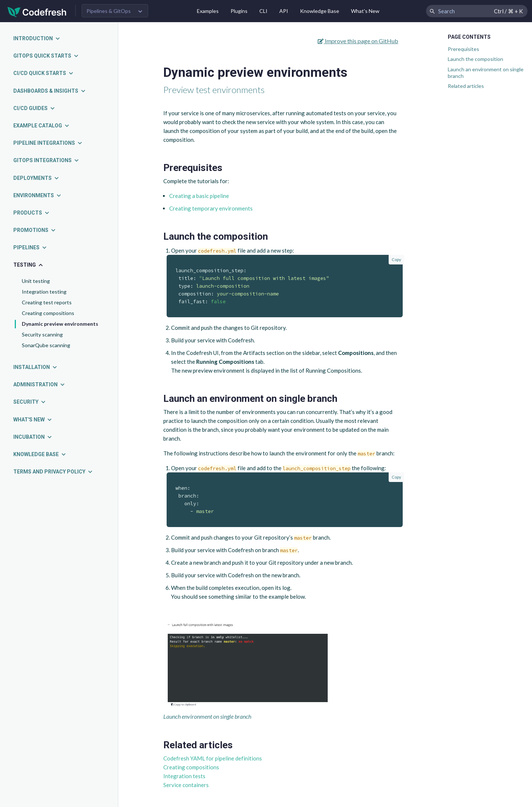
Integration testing (44, 292)
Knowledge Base (320, 11)
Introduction (37, 38)
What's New (365, 11)
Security (30, 402)
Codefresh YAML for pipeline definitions (213, 758)
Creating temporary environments (211, 208)
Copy (396, 259)
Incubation (33, 437)
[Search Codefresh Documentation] (477, 11)
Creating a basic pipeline (199, 196)
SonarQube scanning (46, 345)
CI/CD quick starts (44, 73)
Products (32, 213)
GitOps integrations (46, 160)
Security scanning (42, 334)
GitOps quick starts (46, 56)
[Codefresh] (37, 11)
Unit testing (36, 281)
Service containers (186, 785)
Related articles (466, 86)
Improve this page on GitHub (358, 41)
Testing (28, 265)
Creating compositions (48, 313)
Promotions (35, 230)
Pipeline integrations (48, 143)
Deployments (36, 178)
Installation (35, 367)
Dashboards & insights (50, 91)
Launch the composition (475, 59)
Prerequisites (463, 49)
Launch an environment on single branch (486, 73)
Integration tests (184, 776)
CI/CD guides (34, 108)
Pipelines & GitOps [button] (109, 11)
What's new (33, 420)
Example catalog (42, 126)
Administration (39, 384)
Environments (37, 195)
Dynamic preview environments (60, 324)
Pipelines (30, 247)
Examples (208, 11)
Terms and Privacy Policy (53, 472)
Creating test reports (47, 302)
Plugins (239, 11)
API (284, 11)
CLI (263, 11)
